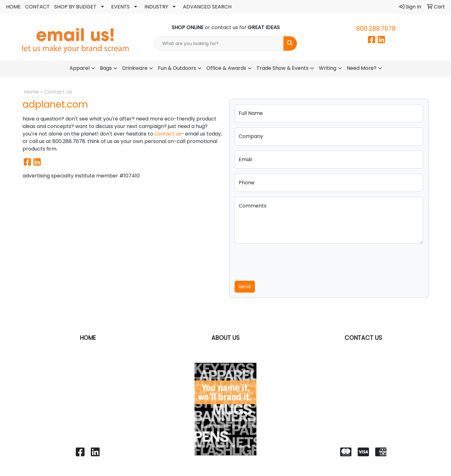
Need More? (362, 68)
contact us (168, 134)
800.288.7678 (376, 28)
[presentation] (282, 261)
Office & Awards (226, 68)
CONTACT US (363, 338)
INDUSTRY (156, 7)
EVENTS (120, 7)
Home (31, 92)
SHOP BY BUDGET (75, 7)
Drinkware (135, 68)
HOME (13, 7)
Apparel (80, 68)
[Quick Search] (219, 44)
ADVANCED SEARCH (207, 7)
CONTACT (37, 7)
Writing (328, 68)
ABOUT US (225, 338)
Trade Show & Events (283, 68)
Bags (106, 68)
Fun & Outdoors (177, 68)
